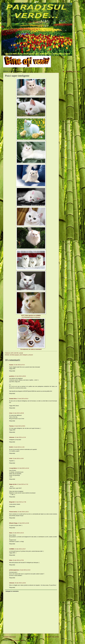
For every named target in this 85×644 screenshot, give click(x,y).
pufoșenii (31, 355)
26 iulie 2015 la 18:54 (20, 583)
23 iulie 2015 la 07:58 (18, 560)
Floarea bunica (13, 512)
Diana (11, 533)
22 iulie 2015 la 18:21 (23, 512)
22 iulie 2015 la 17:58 (21, 502)
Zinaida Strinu (13, 399)
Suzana (11, 365)
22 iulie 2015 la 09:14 (23, 399)
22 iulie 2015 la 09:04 (20, 376)
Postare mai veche (52, 637)
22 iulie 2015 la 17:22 (23, 484)
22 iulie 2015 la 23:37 (20, 549)
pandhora (12, 376)
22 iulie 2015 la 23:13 (18, 533)
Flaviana (12, 426)
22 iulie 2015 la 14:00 (18, 458)
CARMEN (38, 315)
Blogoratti (12, 502)
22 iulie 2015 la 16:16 (23, 468)
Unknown (12, 437)
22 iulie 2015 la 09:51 (20, 426)
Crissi (11, 413)
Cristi (11, 458)
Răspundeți (12, 371)
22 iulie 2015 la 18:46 (23, 523)
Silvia (11, 560)
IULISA (11, 447)
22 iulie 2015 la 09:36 (18, 413)
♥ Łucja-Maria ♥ (13, 468)
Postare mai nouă (9, 637)
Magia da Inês (13, 484)
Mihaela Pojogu (13, 523)
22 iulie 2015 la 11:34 (20, 437)
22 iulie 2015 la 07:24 (19, 365)
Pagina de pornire (31, 637)
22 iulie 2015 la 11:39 (19, 447)
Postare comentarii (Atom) (17, 640)
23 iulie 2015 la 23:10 (25, 570)
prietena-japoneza (14, 570)
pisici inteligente (24, 355)
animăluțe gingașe (14, 355)
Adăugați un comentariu (12, 591)
